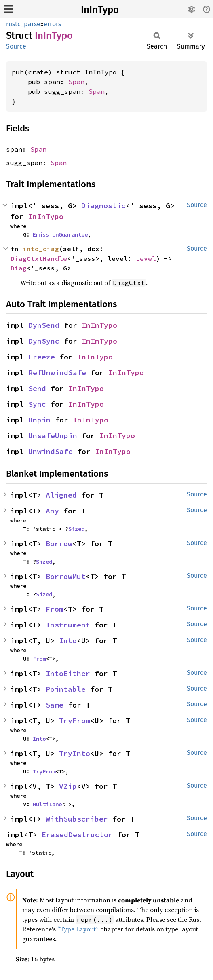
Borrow (59, 544)
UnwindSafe (51, 451)
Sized (76, 529)
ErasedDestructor (77, 835)
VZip (68, 786)
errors (52, 24)
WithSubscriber (77, 819)
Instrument (68, 625)
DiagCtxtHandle (39, 258)
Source (16, 46)
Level (146, 258)
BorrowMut (66, 576)
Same (55, 705)
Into (68, 641)
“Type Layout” (78, 929)
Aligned (61, 495)
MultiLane (47, 804)
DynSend (44, 325)
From (55, 609)
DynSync (44, 341)
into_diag (41, 249)
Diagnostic (103, 206)
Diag (19, 268)
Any (52, 511)
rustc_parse (23, 24)
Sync (37, 404)
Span (76, 82)
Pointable (66, 689)
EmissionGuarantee (60, 234)
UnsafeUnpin (53, 436)
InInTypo (100, 10)
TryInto (75, 753)
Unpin (39, 420)
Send (37, 388)
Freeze (42, 357)
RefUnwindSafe (57, 373)
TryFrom (75, 721)
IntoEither (68, 673)
